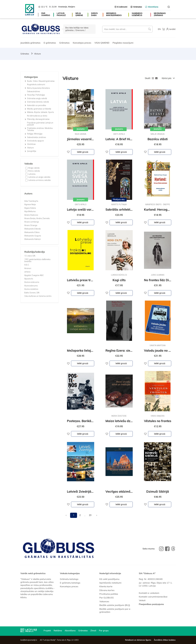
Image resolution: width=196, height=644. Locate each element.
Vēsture (37, 54)
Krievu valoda (34, 171)
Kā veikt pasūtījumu (109, 579)
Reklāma (58, 631)
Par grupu (104, 631)
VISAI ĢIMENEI (102, 43)
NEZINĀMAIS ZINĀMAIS (160, 14)
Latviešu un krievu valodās (40, 180)
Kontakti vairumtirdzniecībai (153, 597)
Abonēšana (70, 631)
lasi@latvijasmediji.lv (29, 640)
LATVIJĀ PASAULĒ (61, 14)
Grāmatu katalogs (69, 579)
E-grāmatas (50, 43)
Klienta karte (106, 586)
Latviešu (32, 174)
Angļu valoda (34, 168)
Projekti (47, 631)
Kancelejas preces (82, 43)
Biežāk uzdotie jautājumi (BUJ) (115, 605)
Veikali (142, 600)
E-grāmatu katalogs (70, 583)
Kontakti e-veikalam (149, 593)
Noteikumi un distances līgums (138, 640)
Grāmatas (64, 43)
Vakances (104, 601)
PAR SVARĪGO (46, 14)
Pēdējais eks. (119, 200)
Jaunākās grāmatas (30, 43)
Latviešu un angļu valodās (39, 177)
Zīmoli (93, 631)
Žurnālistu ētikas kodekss (165, 640)
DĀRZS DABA (94, 14)
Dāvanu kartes (107, 590)
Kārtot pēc (167, 78)
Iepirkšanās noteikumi (110, 583)
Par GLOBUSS (107, 598)
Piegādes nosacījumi (123, 43)
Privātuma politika (109, 594)
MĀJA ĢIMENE (79, 14)
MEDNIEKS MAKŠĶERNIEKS (114, 14)
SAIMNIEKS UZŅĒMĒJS (137, 14)
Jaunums (81, 129)
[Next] (97, 515)
